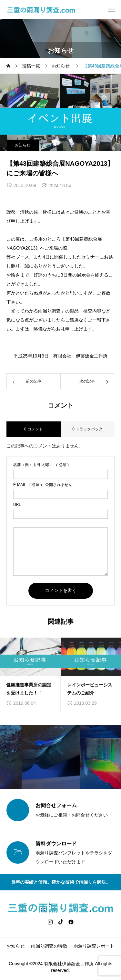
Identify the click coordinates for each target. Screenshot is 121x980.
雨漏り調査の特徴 (49, 946)
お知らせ (23, 145)
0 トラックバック (87, 429)
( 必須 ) (41, 465)
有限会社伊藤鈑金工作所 (69, 964)
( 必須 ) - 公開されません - (44, 485)
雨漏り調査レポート (94, 946)
